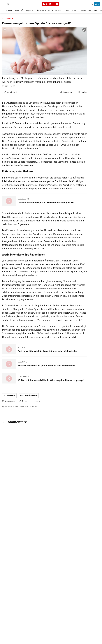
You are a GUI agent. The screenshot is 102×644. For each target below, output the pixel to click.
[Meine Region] (8, 4)
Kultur (75, 10)
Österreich (42, 10)
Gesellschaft (24, 199)
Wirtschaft (59, 10)
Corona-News (24, 376)
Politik (51, 10)
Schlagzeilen (7, 10)
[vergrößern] (84, 30)
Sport (68, 10)
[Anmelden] (92, 4)
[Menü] (3, 4)
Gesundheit (93, 10)
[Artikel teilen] (23, 401)
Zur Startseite (9, 396)
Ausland (22, 347)
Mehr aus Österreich (29, 396)
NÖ (22, 10)
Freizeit (83, 10)
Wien (17, 10)
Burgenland (30, 10)
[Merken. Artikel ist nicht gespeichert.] (82, 92)
